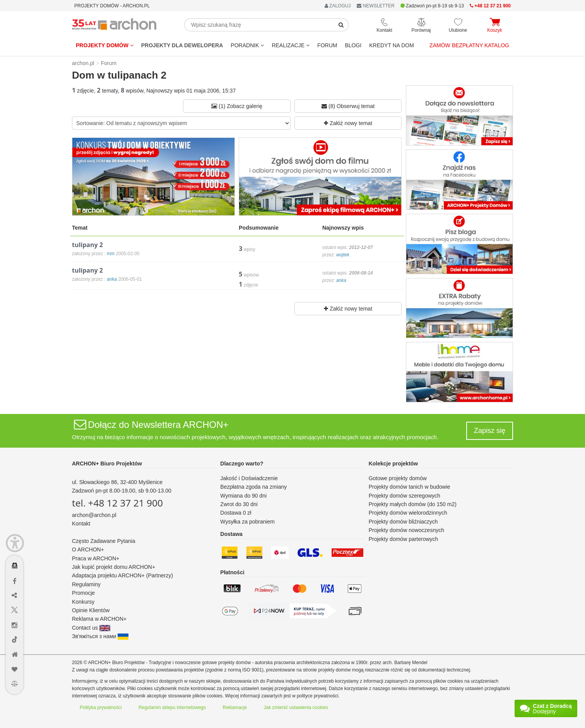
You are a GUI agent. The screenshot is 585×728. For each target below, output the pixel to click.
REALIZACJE (291, 45)
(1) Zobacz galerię (237, 106)
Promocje (83, 593)
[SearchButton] (341, 25)
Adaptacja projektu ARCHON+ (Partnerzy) (122, 575)
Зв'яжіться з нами (100, 636)
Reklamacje (235, 707)
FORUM (327, 45)
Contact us (91, 628)
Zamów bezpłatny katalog (469, 45)
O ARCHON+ (88, 549)
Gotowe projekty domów (398, 478)
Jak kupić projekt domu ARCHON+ (114, 567)
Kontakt (81, 524)
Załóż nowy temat (348, 123)
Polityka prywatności (101, 707)
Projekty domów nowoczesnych (406, 530)
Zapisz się (490, 431)
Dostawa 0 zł (236, 513)
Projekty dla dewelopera (182, 45)
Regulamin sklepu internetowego (172, 707)
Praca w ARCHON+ (96, 558)
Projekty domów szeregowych (405, 496)
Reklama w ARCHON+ (99, 619)
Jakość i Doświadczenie (249, 478)
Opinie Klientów (91, 610)
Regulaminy (86, 584)
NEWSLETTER (375, 6)
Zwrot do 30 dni (239, 504)
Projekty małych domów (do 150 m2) (413, 504)
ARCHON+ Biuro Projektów (107, 464)
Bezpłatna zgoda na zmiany (253, 487)
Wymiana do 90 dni (243, 496)
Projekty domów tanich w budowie (410, 487)
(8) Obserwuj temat (348, 106)
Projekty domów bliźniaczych (403, 522)
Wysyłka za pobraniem (247, 522)
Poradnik (247, 45)
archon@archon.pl (94, 515)
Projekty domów (105, 45)
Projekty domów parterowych (404, 539)
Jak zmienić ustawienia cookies (296, 707)
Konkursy (83, 602)
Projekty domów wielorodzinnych (408, 513)
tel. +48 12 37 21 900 (117, 503)
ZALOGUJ (338, 6)
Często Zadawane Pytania (103, 541)
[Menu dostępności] (15, 543)
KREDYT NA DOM (392, 45)
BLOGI (353, 45)
